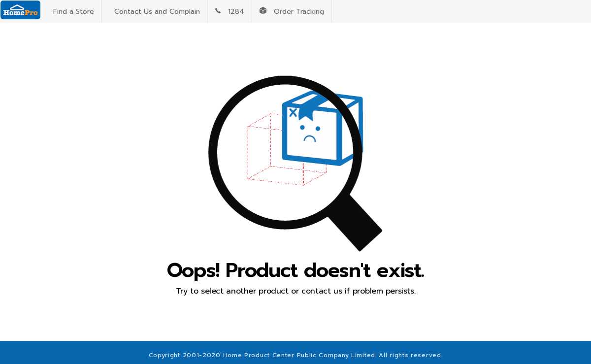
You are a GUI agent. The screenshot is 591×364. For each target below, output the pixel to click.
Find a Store (71, 12)
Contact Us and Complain (155, 12)
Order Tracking (292, 12)
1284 (230, 12)
